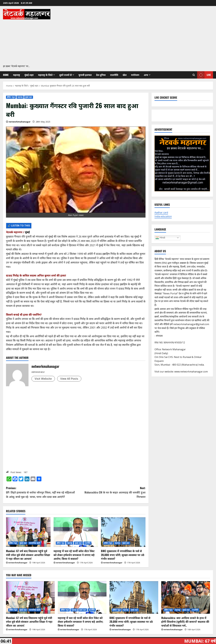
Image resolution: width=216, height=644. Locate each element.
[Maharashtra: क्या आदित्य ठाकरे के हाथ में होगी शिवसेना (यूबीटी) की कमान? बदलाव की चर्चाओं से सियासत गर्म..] (186, 597)
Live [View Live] (204, 75)
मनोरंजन (135, 75)
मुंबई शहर (29, 75)
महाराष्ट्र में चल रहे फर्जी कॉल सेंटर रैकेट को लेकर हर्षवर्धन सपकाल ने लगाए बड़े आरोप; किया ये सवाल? (74, 555)
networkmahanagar (20, 122)
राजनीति (114, 75)
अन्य (146, 75)
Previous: (41, 492)
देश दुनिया (101, 75)
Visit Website (43, 379)
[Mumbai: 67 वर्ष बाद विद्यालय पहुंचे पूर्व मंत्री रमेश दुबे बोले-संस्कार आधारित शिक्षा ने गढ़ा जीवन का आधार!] (28, 532)
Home (6, 75)
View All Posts (69, 379)
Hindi (160, 238)
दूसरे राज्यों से (65, 75)
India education (163, 216)
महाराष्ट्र (16, 75)
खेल (125, 75)
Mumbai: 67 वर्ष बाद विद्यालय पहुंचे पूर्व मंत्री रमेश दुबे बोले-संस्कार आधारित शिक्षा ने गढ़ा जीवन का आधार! (28, 555)
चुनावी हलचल (85, 75)
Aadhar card (161, 212)
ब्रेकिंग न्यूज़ (11, 97)
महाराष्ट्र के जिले (45, 75)
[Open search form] (194, 75)
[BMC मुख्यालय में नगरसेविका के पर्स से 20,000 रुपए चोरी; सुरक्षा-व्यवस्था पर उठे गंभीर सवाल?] (123, 532)
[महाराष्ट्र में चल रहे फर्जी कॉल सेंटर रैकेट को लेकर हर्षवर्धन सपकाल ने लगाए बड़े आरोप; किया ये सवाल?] (76, 532)
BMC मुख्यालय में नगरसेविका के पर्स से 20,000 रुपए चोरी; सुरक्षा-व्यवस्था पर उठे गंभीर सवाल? (123, 555)
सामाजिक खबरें (35, 543)
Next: (111, 492)
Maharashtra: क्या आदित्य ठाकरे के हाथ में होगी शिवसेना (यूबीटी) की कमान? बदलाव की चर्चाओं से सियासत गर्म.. (185, 622)
